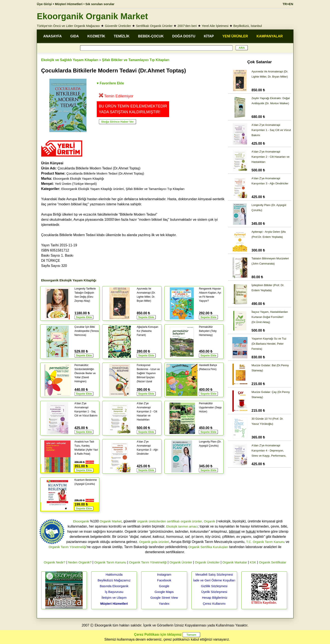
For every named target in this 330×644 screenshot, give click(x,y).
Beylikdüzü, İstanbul (248, 26)
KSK (253, 562)
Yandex (164, 604)
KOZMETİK (96, 36)
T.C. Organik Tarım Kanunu (266, 542)
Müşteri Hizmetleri (114, 604)
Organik (209, 521)
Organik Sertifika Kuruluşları (208, 547)
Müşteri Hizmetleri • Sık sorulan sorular (85, 4)
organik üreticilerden (152, 521)
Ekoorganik (81, 521)
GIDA (75, 36)
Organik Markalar (235, 562)
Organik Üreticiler (207, 562)
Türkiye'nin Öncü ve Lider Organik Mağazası (69, 26)
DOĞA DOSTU (184, 36)
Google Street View (164, 598)
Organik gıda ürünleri (154, 542)
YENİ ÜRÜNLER (235, 36)
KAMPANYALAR (270, 36)
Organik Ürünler (181, 562)
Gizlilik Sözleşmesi (214, 586)
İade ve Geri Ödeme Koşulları (214, 580)
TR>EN (288, 4)
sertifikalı (173, 521)
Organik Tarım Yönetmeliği (67, 547)
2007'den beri (187, 26)
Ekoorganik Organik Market (92, 16)
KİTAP (209, 36)
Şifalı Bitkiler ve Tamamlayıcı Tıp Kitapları (136, 60)
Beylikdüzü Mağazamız (114, 580)
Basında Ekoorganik (114, 586)
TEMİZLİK (122, 36)
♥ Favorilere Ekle (110, 83)
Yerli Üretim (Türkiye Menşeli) (76, 184)
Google (164, 586)
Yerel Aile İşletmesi (215, 26)
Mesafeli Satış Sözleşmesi (214, 574)
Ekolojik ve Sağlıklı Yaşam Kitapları (70, 60)
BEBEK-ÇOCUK (151, 36)
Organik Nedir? (55, 562)
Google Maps (164, 592)
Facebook (164, 580)
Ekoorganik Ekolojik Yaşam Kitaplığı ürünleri (93, 189)
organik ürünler (191, 521)
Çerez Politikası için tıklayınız (158, 634)
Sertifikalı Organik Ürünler (154, 26)
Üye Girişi (44, 4)
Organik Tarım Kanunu (110, 562)
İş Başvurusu (114, 592)
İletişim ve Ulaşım (114, 598)
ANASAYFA (53, 36)
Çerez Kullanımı (214, 604)
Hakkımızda (114, 574)
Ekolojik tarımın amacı (182, 526)
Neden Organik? (80, 562)
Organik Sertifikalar (273, 562)
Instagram (164, 574)
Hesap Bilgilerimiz (215, 598)
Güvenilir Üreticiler (118, 26)
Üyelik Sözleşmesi (214, 592)
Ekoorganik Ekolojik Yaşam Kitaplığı (79, 179)
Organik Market (111, 521)
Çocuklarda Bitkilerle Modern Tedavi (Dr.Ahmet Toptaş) (105, 173)
